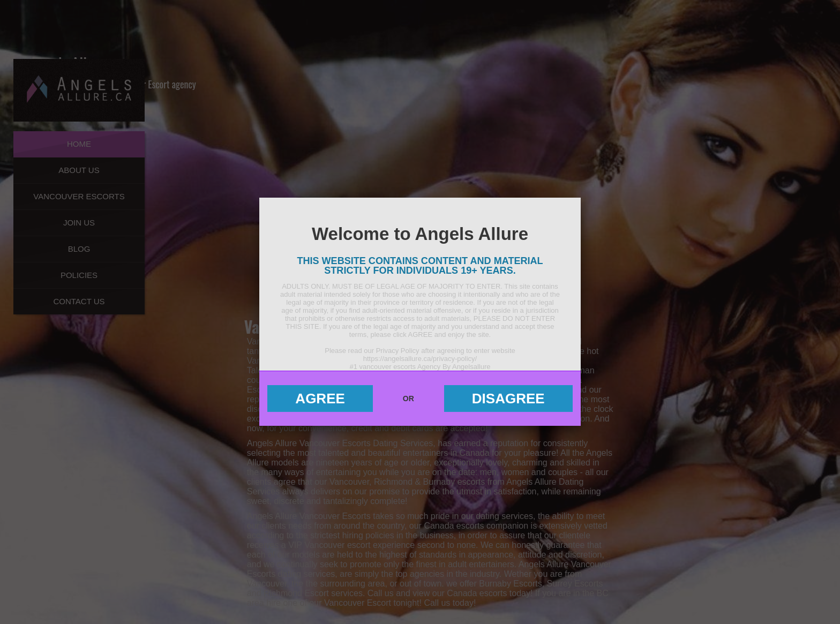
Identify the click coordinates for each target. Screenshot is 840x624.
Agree (320, 399)
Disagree (508, 399)
